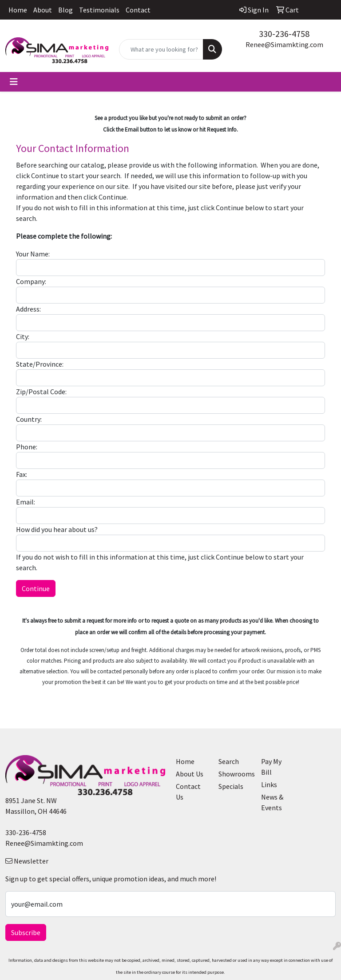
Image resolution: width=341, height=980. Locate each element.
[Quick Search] (161, 49)
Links (269, 784)
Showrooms (234, 774)
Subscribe (26, 932)
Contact (138, 10)
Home (18, 10)
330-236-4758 (284, 34)
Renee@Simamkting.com (284, 44)
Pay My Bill (271, 767)
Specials (231, 786)
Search (229, 761)
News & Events (272, 802)
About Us (190, 774)
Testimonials (99, 10)
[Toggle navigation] (14, 82)
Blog (65, 10)
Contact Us (188, 792)
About (43, 10)
